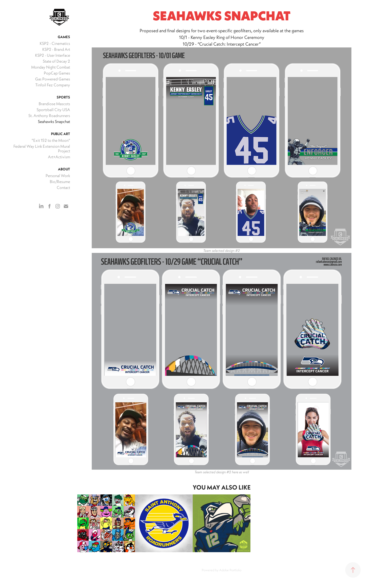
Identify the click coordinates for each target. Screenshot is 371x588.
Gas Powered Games (53, 79)
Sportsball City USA (53, 110)
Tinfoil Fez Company (53, 85)
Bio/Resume (60, 181)
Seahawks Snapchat (54, 121)
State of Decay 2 (56, 61)
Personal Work (58, 176)
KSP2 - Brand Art (56, 49)
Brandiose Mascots (54, 104)
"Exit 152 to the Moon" (51, 140)
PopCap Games (57, 73)
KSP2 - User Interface (53, 55)
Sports (63, 97)
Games (64, 37)
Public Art (61, 134)
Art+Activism (59, 157)
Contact (63, 187)
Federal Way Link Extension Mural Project (42, 148)
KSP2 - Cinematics (55, 43)
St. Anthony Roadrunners (49, 115)
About (64, 169)
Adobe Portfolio (230, 570)
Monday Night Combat (51, 67)
